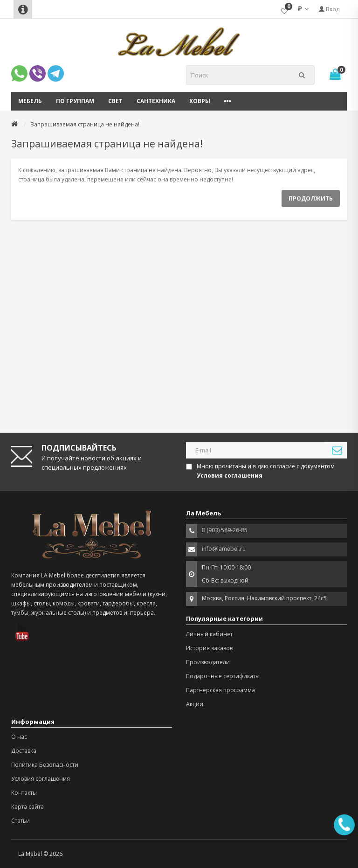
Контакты (24, 793)
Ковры (200, 101)
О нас (19, 737)
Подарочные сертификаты (223, 676)
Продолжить (311, 198)
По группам (75, 101)
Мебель (30, 101)
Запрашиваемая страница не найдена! (85, 124)
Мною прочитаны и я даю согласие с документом (261, 471)
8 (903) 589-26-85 (225, 530)
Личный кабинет (209, 634)
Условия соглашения (41, 779)
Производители (208, 662)
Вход (329, 9)
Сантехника (156, 101)
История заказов (209, 648)
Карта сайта (28, 807)
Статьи (21, 821)
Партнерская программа (220, 690)
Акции (195, 704)
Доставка (24, 751)
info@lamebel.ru (224, 549)
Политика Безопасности (45, 765)
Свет (115, 101)
